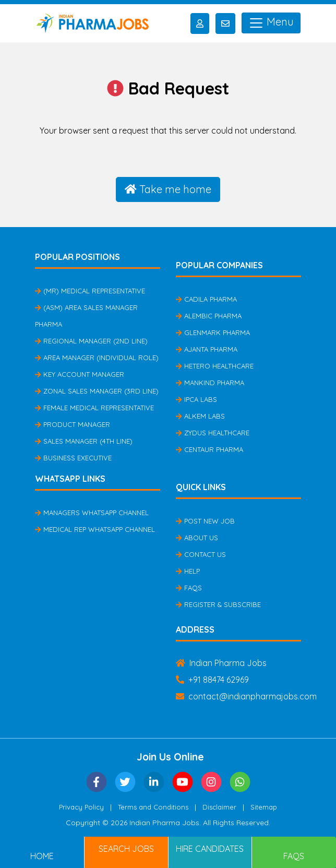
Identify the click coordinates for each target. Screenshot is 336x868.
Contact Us (201, 554)
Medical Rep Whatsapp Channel (95, 529)
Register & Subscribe (218, 604)
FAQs (189, 588)
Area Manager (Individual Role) (97, 358)
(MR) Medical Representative (90, 291)
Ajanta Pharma (207, 349)
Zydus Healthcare (213, 433)
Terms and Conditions (153, 807)
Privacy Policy (81, 807)
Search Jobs (126, 849)
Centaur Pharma (209, 449)
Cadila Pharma (206, 299)
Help (188, 571)
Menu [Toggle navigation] (271, 23)
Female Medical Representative (94, 408)
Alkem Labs (200, 416)
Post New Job (205, 521)
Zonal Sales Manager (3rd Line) (97, 391)
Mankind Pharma (210, 383)
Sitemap (264, 807)
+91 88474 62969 (212, 680)
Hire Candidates (210, 849)
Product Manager (73, 424)
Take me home (168, 189)
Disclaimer (219, 807)
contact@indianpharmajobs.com (246, 696)
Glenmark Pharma (213, 332)
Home (42, 856)
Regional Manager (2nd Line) (91, 341)
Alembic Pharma (209, 316)
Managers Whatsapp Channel (92, 513)
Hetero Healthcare (215, 366)
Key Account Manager (80, 374)
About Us (197, 538)
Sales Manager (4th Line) (84, 441)
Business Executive (73, 458)
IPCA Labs (196, 399)
